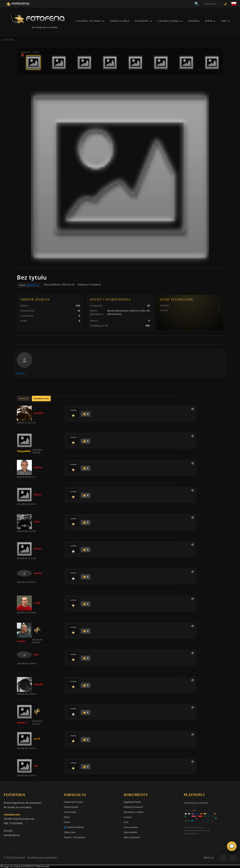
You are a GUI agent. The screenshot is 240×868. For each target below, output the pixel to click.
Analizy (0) (23, 398)
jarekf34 (38, 413)
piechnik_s (33, 285)
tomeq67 (39, 684)
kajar (37, 522)
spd (36, 766)
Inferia (194, 21)
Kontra (67, 822)
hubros (38, 494)
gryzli (37, 739)
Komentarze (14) (41, 398)
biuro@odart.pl (12, 835)
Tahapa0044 (24, 451)
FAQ (126, 822)
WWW (209, 21)
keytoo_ (38, 549)
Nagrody (142, 21)
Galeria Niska (169, 21)
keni (36, 655)
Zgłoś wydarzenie (132, 837)
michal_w (22, 723)
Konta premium (131, 827)
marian (21, 641)
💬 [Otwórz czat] (232, 846)
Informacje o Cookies (133, 812)
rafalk (37, 603)
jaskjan (38, 467)
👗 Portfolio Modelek (74, 827)
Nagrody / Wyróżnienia (74, 837)
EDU (224, 21)
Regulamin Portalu (132, 802)
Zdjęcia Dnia (120, 21)
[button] (103, 21)
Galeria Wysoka (88, 21)
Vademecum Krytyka (73, 802)
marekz (38, 573)
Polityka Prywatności (133, 807)
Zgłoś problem (130, 832)
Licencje (128, 817)
